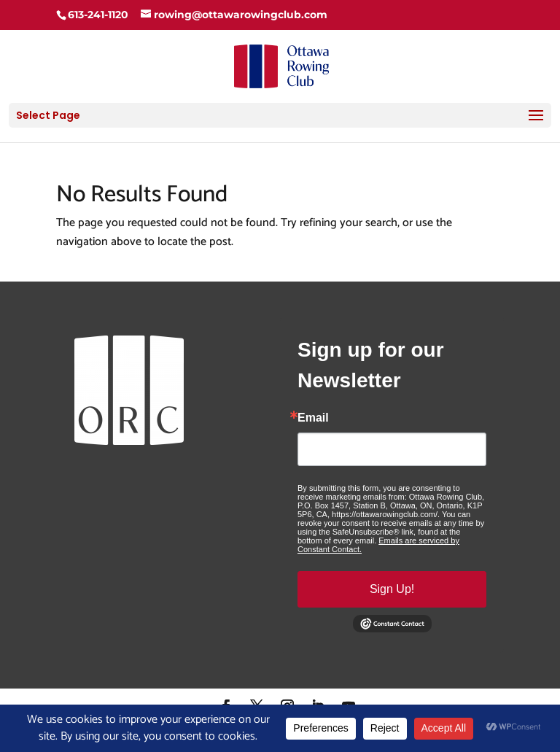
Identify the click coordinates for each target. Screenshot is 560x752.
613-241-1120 (98, 15)
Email (313, 418)
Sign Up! (392, 589)
